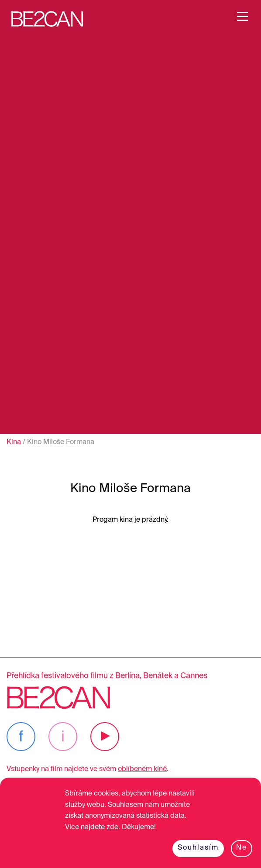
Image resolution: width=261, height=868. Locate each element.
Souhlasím (198, 848)
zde (112, 827)
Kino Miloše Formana (61, 442)
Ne (242, 848)
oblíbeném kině (142, 769)
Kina (14, 442)
